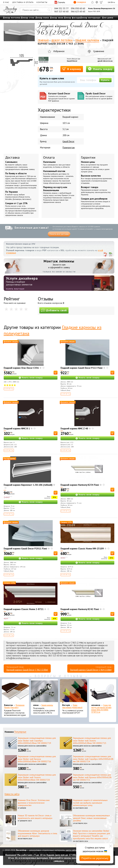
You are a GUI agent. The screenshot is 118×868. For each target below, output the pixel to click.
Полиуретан (69, 148)
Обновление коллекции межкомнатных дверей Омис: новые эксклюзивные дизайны (91, 818)
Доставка (12, 157)
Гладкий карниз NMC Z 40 (74, 428)
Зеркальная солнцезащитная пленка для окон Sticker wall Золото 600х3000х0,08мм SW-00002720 (37, 777)
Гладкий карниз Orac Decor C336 (21, 368)
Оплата (49, 157)
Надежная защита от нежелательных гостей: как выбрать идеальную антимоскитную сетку (90, 803)
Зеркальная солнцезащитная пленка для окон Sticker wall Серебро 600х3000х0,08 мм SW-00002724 (93, 759)
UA (109, 2)
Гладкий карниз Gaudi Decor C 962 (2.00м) (27, 670)
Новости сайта (12, 794)
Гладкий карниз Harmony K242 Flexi (80, 609)
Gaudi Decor (72, 61)
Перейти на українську (95, 858)
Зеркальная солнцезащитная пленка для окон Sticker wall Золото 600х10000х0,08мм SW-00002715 (92, 741)
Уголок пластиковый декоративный (72, 706)
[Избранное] (92, 2)
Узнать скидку (100, 69)
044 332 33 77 (61, 8)
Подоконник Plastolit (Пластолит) (14, 706)
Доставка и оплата (23, 2)
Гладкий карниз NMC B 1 (17, 428)
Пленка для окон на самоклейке (32, 746)
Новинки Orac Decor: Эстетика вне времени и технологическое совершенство (34, 803)
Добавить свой (54, 310)
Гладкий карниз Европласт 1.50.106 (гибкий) (28, 485)
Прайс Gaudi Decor (99, 96)
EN (112, 2)
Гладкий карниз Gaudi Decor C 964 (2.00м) (91, 670)
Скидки (80, 2)
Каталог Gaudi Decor (62, 97)
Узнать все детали (59, 234)
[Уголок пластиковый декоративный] (74, 691)
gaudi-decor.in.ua (105, 61)
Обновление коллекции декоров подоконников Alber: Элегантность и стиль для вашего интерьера (37, 833)
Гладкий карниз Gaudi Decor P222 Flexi (82, 368)
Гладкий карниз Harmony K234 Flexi (80, 485)
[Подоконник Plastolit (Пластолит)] (15, 691)
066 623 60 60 (78, 11)
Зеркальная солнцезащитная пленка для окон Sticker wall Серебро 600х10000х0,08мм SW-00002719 (37, 741)
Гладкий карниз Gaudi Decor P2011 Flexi (25, 549)
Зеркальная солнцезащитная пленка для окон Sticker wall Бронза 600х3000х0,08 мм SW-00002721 (92, 777)
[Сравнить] (97, 2)
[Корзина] (101, 2)
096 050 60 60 (78, 8)
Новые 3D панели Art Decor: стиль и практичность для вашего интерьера (35, 817)
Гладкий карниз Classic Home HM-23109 (82, 549)
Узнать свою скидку (32, 378)
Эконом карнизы (47, 705)
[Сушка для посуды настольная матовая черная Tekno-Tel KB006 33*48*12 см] (103, 691)
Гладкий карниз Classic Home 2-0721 (24, 609)
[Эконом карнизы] (44, 691)
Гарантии (88, 157)
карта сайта (71, 850)
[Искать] (49, 10)
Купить (105, 80)
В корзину (72, 69)
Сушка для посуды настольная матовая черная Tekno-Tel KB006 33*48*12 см (101, 709)
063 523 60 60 (61, 11)
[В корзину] (56, 373)
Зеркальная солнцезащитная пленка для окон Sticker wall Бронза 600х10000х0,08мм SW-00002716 (37, 759)
